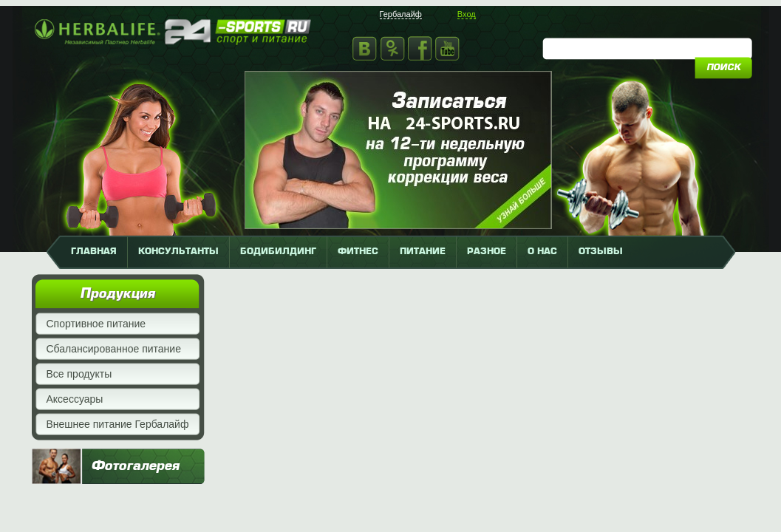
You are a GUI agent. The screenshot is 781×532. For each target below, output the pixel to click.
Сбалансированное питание (114, 349)
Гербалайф (401, 14)
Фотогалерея (135, 466)
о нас (542, 252)
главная (94, 252)
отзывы (601, 252)
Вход (467, 14)
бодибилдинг (278, 252)
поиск (723, 68)
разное (487, 252)
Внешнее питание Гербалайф (118, 424)
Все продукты (79, 374)
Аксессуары (75, 399)
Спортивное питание (96, 324)
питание (423, 252)
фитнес (358, 252)
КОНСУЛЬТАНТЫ (178, 252)
